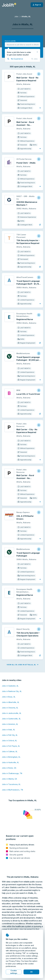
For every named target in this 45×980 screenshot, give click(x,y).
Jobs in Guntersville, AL (11, 719)
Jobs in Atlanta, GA (9, 779)
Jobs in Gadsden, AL (10, 686)
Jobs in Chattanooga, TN (12, 773)
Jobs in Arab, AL (8, 730)
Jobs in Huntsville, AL (10, 762)
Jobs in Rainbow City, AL (12, 691)
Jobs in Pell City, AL (10, 735)
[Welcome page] (9, 5)
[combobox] (22, 45)
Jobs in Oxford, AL (9, 741)
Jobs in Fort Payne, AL (11, 746)
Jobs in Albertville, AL (11, 702)
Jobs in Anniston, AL (10, 724)
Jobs (16, 16)
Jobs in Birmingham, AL (11, 757)
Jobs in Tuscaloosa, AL (11, 784)
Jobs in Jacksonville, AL (12, 713)
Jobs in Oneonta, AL (10, 708)
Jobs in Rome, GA (9, 768)
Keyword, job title (10, 41)
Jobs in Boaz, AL (9, 697)
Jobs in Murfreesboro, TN (12, 790)
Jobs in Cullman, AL (10, 751)
